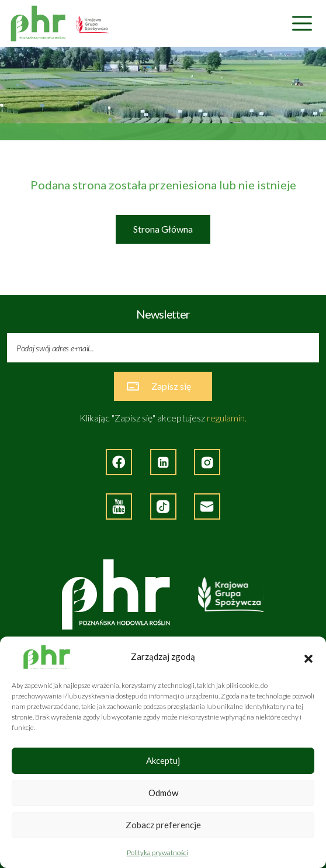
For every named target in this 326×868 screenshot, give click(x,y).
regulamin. (227, 418)
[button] (308, 657)
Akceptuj (163, 760)
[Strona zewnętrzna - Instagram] (207, 462)
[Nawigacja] (302, 24)
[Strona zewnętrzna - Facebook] (119, 462)
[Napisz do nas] (207, 506)
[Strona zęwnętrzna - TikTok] (163, 506)
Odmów (163, 793)
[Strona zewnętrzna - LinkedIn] (163, 462)
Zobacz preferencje (163, 825)
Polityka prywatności (157, 853)
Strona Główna (163, 229)
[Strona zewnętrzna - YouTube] (119, 506)
